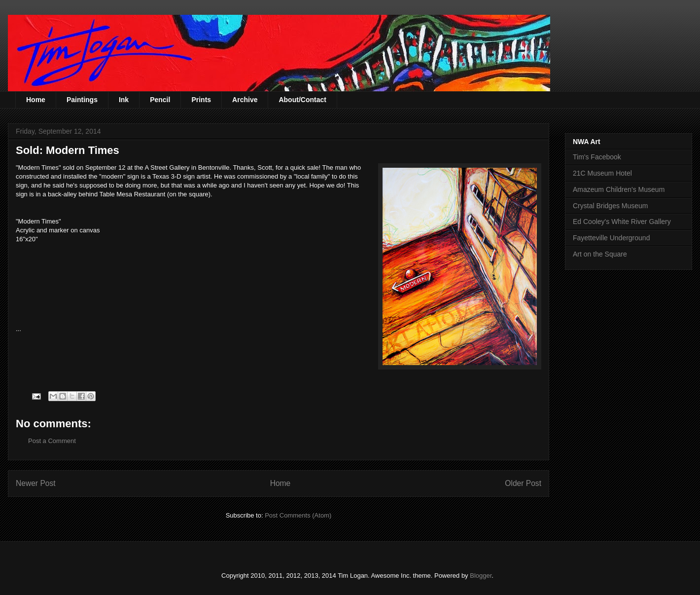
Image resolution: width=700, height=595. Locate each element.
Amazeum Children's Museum (619, 189)
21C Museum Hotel (602, 173)
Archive (245, 100)
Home (36, 100)
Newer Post (36, 483)
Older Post (523, 483)
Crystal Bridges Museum (611, 206)
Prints (201, 100)
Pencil (160, 100)
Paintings (82, 100)
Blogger (481, 576)
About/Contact (302, 100)
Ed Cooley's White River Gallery (622, 222)
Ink (124, 100)
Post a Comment (52, 441)
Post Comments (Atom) (298, 515)
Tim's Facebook (597, 157)
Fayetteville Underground (611, 238)
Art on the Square (600, 254)
